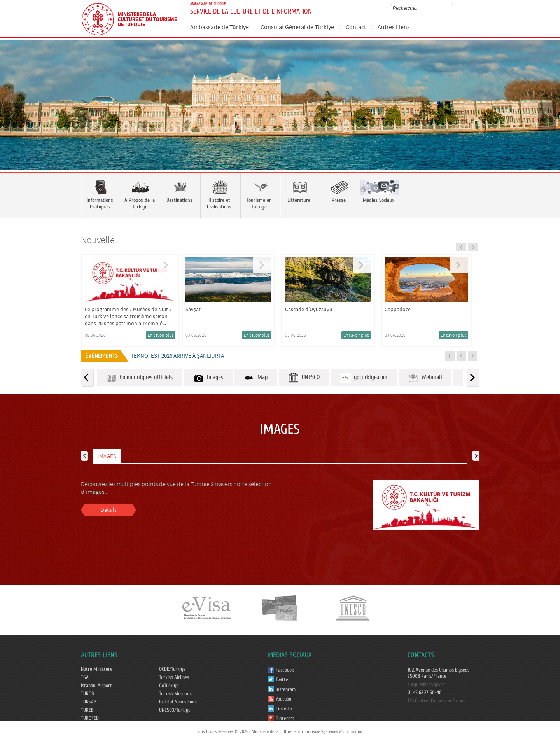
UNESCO (304, 378)
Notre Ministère (97, 669)
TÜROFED (90, 718)
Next (546, 116)
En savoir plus (161, 335)
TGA (85, 677)
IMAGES (107, 456)
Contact (356, 27)
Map (256, 378)
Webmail (425, 378)
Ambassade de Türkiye (220, 27)
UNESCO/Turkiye (175, 710)
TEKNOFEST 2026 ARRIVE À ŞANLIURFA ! (179, 356)
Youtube (283, 699)
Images (208, 378)
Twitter (283, 680)
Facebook (285, 670)
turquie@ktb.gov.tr (426, 684)
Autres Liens (394, 27)
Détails (109, 510)
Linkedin (284, 709)
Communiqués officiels (139, 378)
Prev (14, 116)
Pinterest (285, 719)
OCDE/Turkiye (172, 669)
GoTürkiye (169, 686)
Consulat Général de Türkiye (297, 27)
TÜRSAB (89, 702)
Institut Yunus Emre (178, 702)
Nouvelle (98, 240)
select (452, 8)
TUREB (87, 710)
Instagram (286, 689)
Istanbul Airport (96, 686)
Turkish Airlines (174, 677)
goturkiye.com (364, 378)
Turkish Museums (176, 694)
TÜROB (87, 694)
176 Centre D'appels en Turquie (437, 701)
